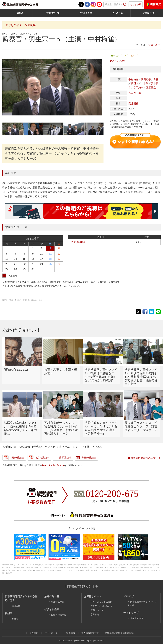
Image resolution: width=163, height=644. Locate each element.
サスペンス (154, 45)
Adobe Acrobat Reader (53, 462)
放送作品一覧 (53, 13)
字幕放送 (95, 611)
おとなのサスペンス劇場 (21, 25)
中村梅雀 (133, 79)
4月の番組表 (17, 454)
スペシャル (118, 13)
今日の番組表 (89, 454)
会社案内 (34, 629)
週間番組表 (65, 454)
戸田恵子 (146, 79)
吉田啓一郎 (135, 93)
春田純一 (138, 87)
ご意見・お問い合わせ (101, 602)
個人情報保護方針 (90, 629)
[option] (52, 87)
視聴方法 (155, 4)
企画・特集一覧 (59, 611)
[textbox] (116, 4)
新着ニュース (97, 607)
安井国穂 (133, 103)
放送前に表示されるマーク (146, 454)
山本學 (145, 83)
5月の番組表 (43, 454)
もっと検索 (136, 4)
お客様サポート (151, 13)
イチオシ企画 (85, 13)
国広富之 (151, 87)
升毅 (156, 79)
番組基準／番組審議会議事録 (119, 629)
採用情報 (71, 629)
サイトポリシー (52, 629)
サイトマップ (137, 615)
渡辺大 (135, 83)
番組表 (20, 13)
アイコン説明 (119, 61)
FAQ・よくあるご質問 (101, 598)
